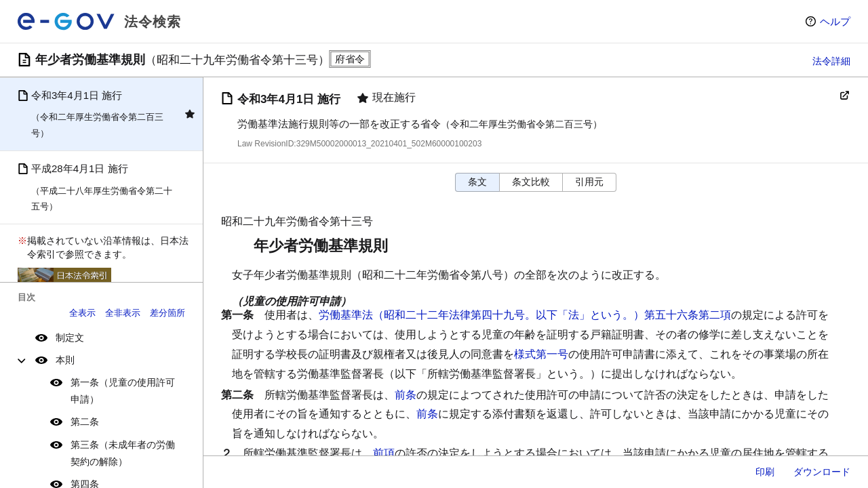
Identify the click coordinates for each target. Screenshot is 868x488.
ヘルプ (835, 21)
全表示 (82, 313)
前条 (406, 395)
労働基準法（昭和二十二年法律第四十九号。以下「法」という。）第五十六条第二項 (525, 315)
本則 (65, 360)
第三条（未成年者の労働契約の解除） (123, 453)
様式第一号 (541, 354)
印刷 (765, 472)
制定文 (70, 338)
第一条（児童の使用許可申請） (123, 391)
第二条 (85, 422)
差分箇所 (167, 313)
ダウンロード (822, 472)
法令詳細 (831, 61)
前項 (384, 453)
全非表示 (123, 313)
